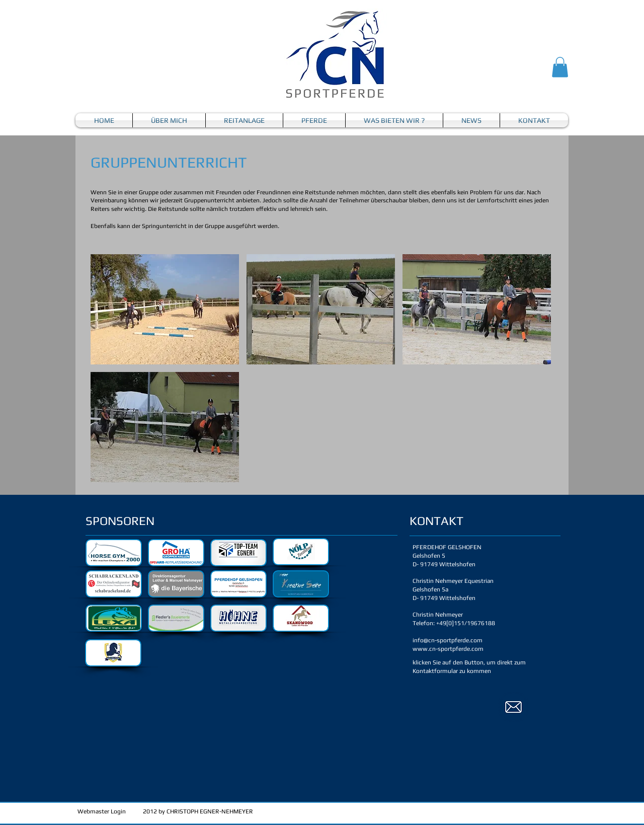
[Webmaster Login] (101, 812)
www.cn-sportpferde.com (448, 649)
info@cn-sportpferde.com (448, 640)
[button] (560, 67)
